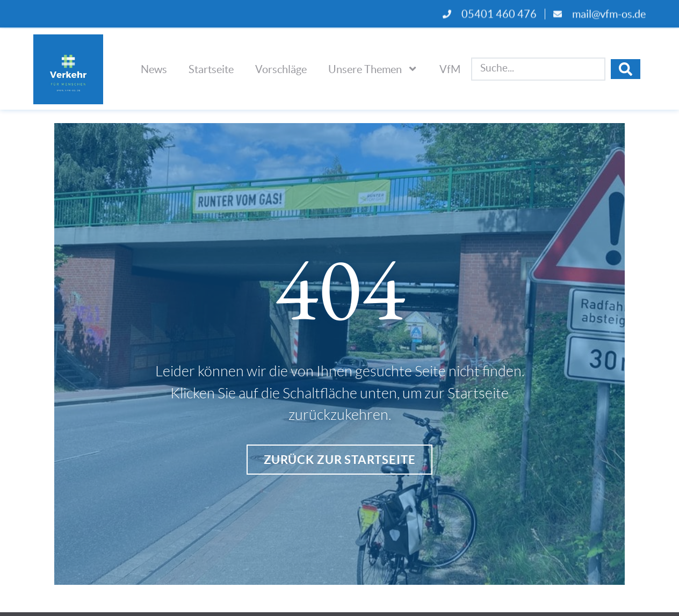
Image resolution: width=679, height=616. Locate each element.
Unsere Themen (373, 69)
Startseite (211, 69)
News (154, 69)
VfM (450, 69)
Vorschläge (281, 69)
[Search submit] (626, 69)
